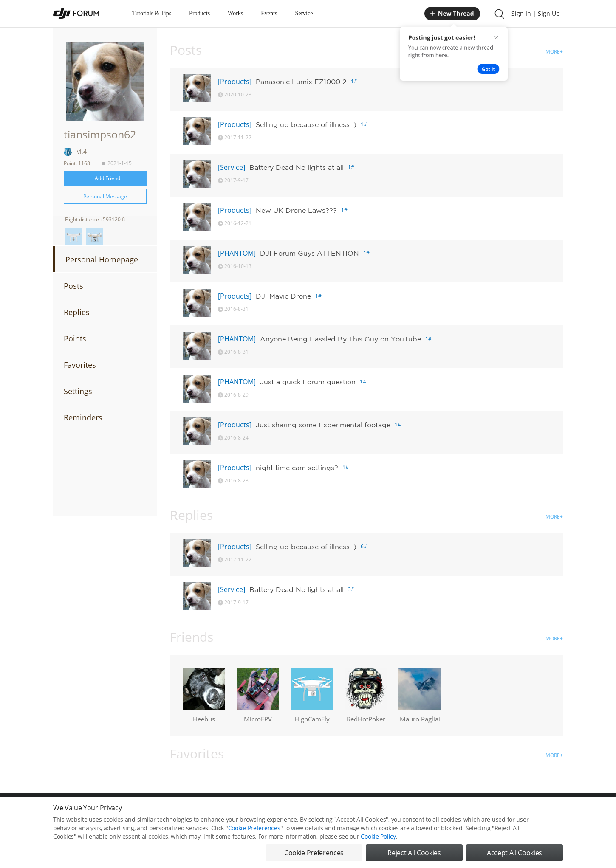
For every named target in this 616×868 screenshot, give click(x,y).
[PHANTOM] (237, 253)
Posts (73, 286)
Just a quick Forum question (308, 382)
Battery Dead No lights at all (297, 167)
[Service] (232, 167)
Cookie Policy (378, 836)
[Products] (235, 82)
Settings (78, 391)
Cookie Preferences (254, 828)
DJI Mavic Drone (283, 296)
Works (235, 13)
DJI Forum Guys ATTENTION (309, 253)
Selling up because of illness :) (306, 124)
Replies (77, 312)
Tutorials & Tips (152, 13)
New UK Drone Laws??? (296, 210)
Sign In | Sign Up (536, 13)
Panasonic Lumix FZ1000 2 (301, 82)
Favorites (80, 365)
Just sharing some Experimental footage (323, 425)
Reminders (83, 417)
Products (199, 13)
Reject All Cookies (414, 853)
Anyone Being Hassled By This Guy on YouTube (340, 339)
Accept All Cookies (514, 853)
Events (269, 13)
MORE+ (554, 52)
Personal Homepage (102, 259)
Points (75, 338)
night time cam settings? (297, 468)
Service (304, 13)
